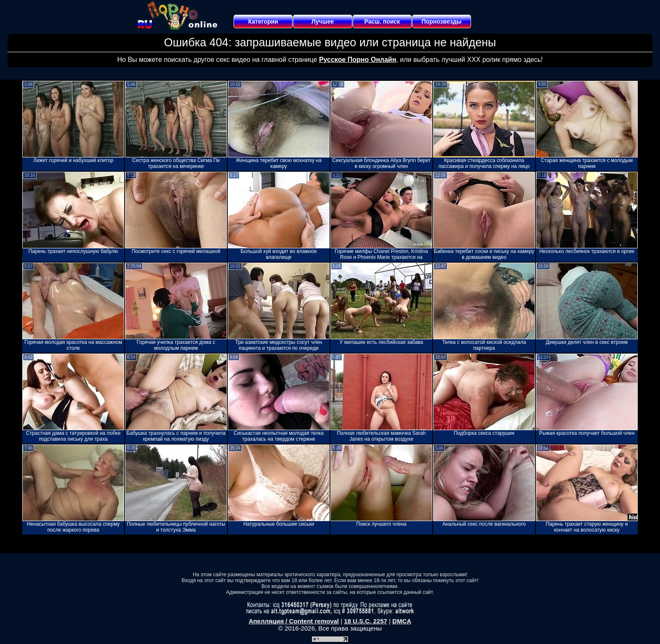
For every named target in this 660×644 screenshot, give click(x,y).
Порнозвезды (442, 21)
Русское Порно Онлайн (358, 60)
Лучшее (323, 21)
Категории (263, 21)
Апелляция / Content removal (294, 621)
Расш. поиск (382, 21)
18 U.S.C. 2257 (366, 621)
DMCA (402, 621)
